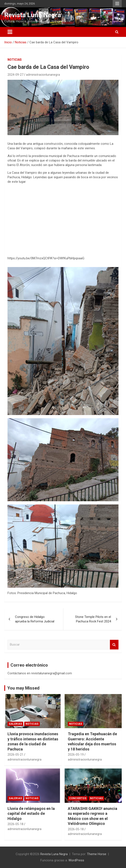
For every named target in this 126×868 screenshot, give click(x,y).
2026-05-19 (76, 755)
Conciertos (78, 798)
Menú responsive (117, 4)
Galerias (15, 724)
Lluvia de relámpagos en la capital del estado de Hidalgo (31, 814)
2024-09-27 (15, 75)
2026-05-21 (15, 755)
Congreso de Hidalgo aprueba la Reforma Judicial (35, 619)
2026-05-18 (15, 824)
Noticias (15, 60)
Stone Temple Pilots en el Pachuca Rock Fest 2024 (93, 619)
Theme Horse (97, 854)
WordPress (76, 860)
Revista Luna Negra (33, 15)
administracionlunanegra (43, 75)
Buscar (114, 645)
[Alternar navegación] (10, 32)
